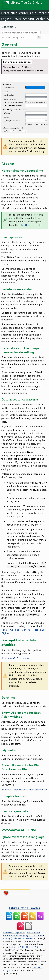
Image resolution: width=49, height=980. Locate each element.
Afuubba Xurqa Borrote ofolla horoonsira (24, 789)
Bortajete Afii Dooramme (15, 658)
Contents (7, 27)
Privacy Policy (33, 933)
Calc (33, 13)
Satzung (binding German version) (19, 938)
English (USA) (11, 19)
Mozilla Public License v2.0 (25, 947)
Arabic (41, 19)
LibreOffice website (30, 225)
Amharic (29, 19)
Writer (23, 13)
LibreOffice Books (25, 908)
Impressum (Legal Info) (14, 933)
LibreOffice (9, 13)
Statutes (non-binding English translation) (23, 935)
